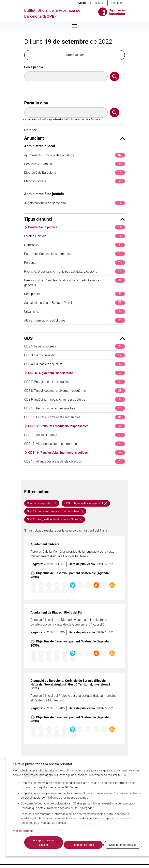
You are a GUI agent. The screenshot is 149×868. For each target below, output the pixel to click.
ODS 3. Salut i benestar (75, 355)
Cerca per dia (34, 67)
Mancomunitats (75, 181)
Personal (75, 263)
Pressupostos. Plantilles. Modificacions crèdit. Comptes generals (75, 282)
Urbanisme (75, 312)
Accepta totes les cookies (44, 843)
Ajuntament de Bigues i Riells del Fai (56, 612)
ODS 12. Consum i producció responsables (77, 426)
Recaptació (75, 294)
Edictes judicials (75, 236)
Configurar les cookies (123, 845)
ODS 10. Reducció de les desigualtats (75, 408)
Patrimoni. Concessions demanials (75, 254)
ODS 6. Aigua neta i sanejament (77, 373)
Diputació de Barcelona (75, 173)
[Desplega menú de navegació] (75, 26)
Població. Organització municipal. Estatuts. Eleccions (75, 271)
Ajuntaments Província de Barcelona (75, 155)
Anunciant (75, 138)
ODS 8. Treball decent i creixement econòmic (75, 391)
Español (99, 3)
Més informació (23, 831)
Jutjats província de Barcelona (75, 203)
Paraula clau (36, 103)
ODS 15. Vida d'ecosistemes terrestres (75, 444)
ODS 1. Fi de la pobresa (75, 346)
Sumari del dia (74, 55)
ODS (75, 338)
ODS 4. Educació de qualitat (75, 364)
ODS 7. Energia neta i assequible (75, 382)
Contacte (116, 3)
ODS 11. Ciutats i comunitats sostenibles (75, 417)
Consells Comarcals (75, 164)
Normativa (75, 245)
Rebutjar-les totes (83, 845)
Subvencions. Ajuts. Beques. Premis (75, 303)
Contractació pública (77, 227)
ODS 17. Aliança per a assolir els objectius (75, 461)
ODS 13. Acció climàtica (75, 435)
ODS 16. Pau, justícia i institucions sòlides (77, 453)
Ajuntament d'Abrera (45, 544)
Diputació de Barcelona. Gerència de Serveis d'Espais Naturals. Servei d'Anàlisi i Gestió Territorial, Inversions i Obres (70, 684)
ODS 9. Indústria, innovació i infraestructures (75, 399)
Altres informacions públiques (75, 320)
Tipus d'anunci (75, 219)
